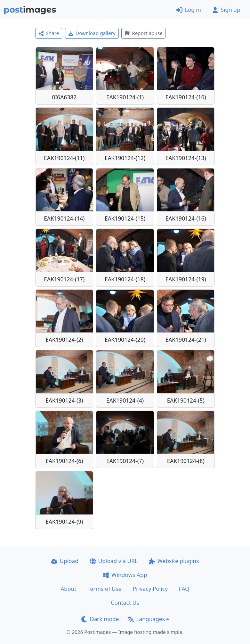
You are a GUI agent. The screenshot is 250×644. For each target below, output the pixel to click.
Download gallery (92, 33)
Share (49, 33)
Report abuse (143, 33)
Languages (146, 619)
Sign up (226, 10)
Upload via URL (114, 561)
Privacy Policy (150, 589)
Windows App (125, 575)
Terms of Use (105, 589)
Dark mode (100, 619)
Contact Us (125, 603)
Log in (189, 10)
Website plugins (174, 561)
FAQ (184, 589)
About (68, 589)
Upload (65, 561)
